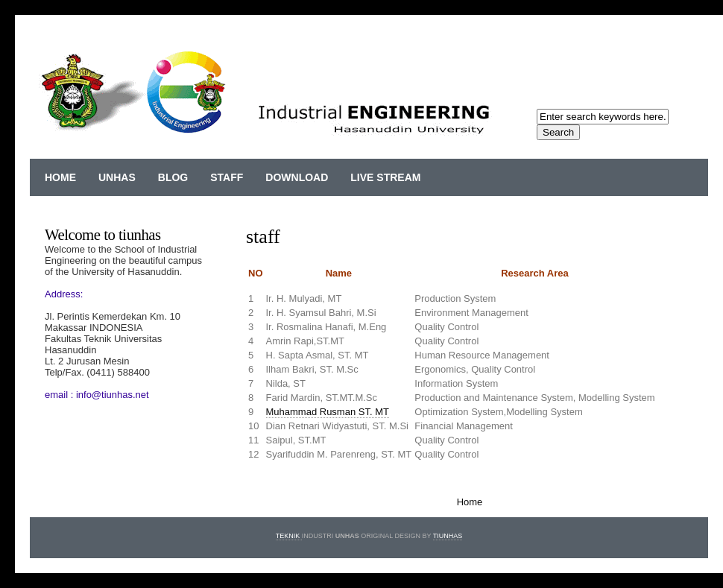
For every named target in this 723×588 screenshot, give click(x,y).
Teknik (289, 536)
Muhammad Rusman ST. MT (328, 412)
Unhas (117, 177)
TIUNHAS (448, 536)
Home (60, 177)
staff (227, 177)
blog (173, 177)
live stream (385, 177)
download (297, 177)
